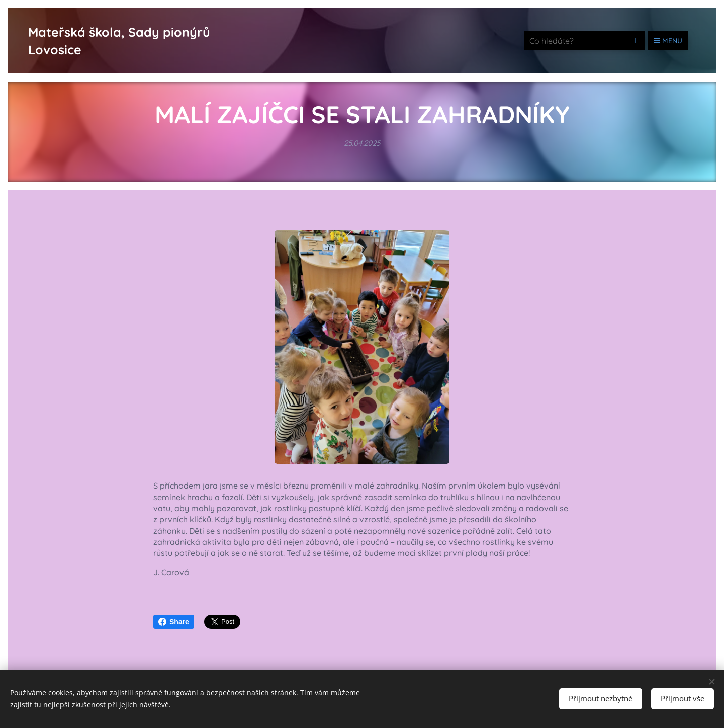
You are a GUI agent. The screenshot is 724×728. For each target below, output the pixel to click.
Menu (668, 41)
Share (174, 622)
